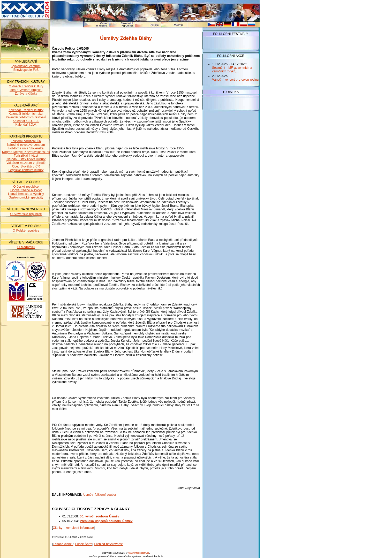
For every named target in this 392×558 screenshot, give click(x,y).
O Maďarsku (26, 247)
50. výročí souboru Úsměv (100, 516)
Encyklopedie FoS (26, 70)
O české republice (26, 187)
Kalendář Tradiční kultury (26, 110)
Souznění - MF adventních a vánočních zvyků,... (232, 70)
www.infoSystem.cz (139, 553)
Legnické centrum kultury (26, 170)
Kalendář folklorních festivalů (26, 117)
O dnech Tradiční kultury (26, 86)
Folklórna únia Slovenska (26, 148)
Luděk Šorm (84, 544)
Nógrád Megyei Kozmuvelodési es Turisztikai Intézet (26, 154)
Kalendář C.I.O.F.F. (26, 121)
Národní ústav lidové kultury (26, 159)
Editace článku (63, 544)
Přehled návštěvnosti (109, 544)
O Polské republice (26, 231)
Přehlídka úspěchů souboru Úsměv (106, 521)
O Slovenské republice (26, 214)
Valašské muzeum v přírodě (26, 163)
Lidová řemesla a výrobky (26, 194)
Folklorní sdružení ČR (26, 141)
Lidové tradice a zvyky (26, 190)
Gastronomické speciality (26, 197)
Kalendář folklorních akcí (26, 114)
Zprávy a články (26, 94)
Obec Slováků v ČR (26, 166)
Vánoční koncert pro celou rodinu (235, 80)
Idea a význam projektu (26, 90)
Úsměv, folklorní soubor (100, 495)
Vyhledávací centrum (26, 66)
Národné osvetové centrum (26, 145)
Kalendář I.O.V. (26, 125)
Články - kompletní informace (73, 528)
